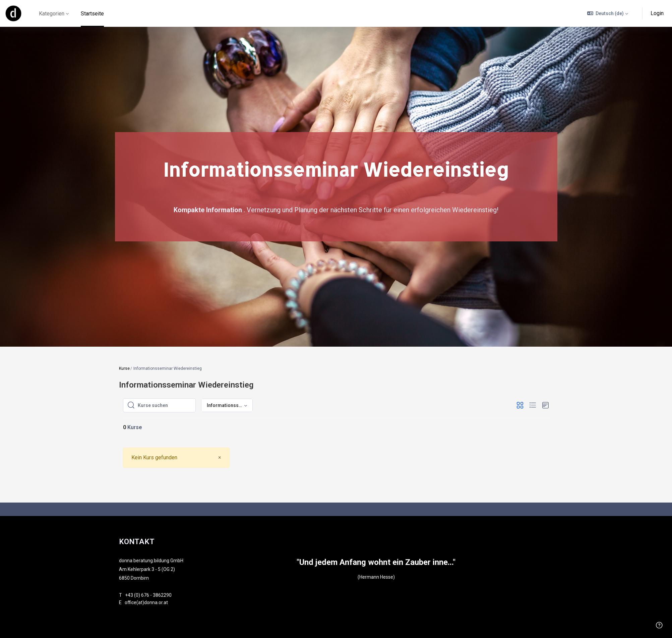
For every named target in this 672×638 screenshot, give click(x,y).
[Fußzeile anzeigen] (659, 625)
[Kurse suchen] (165, 405)
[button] (608, 13)
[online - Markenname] (13, 13)
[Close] (220, 457)
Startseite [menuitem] (92, 14)
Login (657, 13)
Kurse (124, 368)
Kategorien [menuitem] (52, 14)
